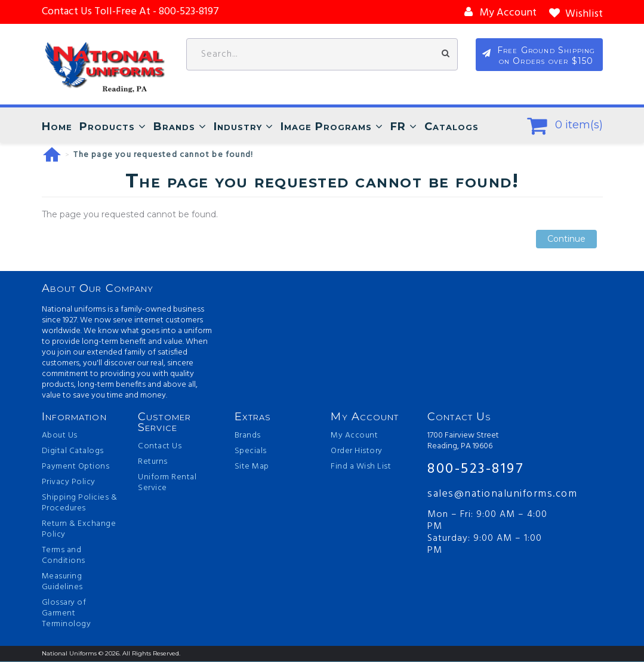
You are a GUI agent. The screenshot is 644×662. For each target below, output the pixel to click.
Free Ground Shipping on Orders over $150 (546, 56)
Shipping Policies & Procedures (80, 504)
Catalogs (452, 127)
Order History (357, 452)
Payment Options (76, 467)
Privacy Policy (69, 483)
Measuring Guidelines (62, 583)
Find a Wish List (361, 467)
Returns (153, 463)
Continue (566, 240)
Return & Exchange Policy (79, 530)
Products (107, 127)
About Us (60, 436)
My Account (354, 436)
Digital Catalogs (73, 452)
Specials (251, 452)
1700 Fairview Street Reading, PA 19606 (463, 442)
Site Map (252, 467)
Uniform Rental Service (167, 484)
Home (57, 127)
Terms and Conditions (64, 556)
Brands (174, 127)
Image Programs (326, 127)
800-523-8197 (476, 469)
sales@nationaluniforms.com (491, 495)
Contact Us (160, 447)
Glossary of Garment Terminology (67, 614)
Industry (238, 127)
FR (398, 127)
